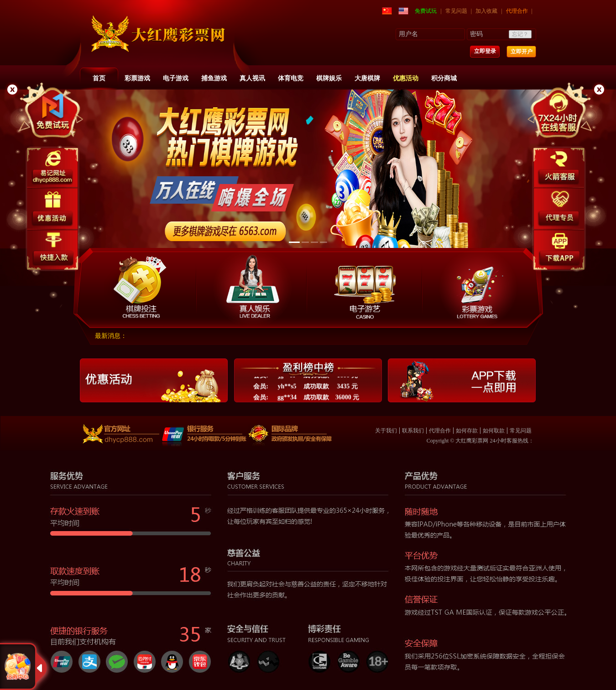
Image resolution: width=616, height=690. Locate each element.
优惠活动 (406, 78)
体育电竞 (291, 78)
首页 (99, 78)
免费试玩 (426, 11)
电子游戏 (176, 78)
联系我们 (413, 431)
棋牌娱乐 (329, 78)
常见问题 (456, 11)
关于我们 (386, 431)
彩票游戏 (137, 78)
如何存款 (467, 431)
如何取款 (494, 431)
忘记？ (520, 34)
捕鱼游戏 (214, 78)
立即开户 (522, 52)
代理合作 (517, 11)
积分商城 (444, 78)
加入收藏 (486, 11)
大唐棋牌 (367, 78)
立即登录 (485, 51)
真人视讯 (252, 78)
